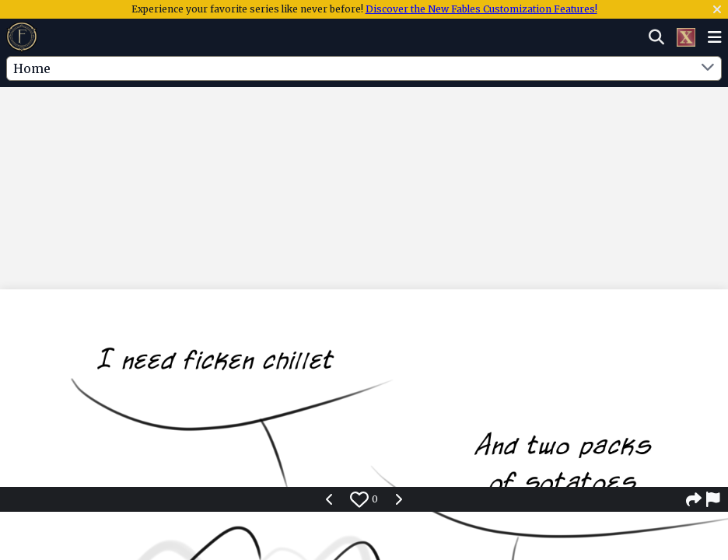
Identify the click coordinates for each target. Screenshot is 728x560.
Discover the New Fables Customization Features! (481, 9)
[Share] (694, 499)
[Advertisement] (364, 135)
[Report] (714, 499)
